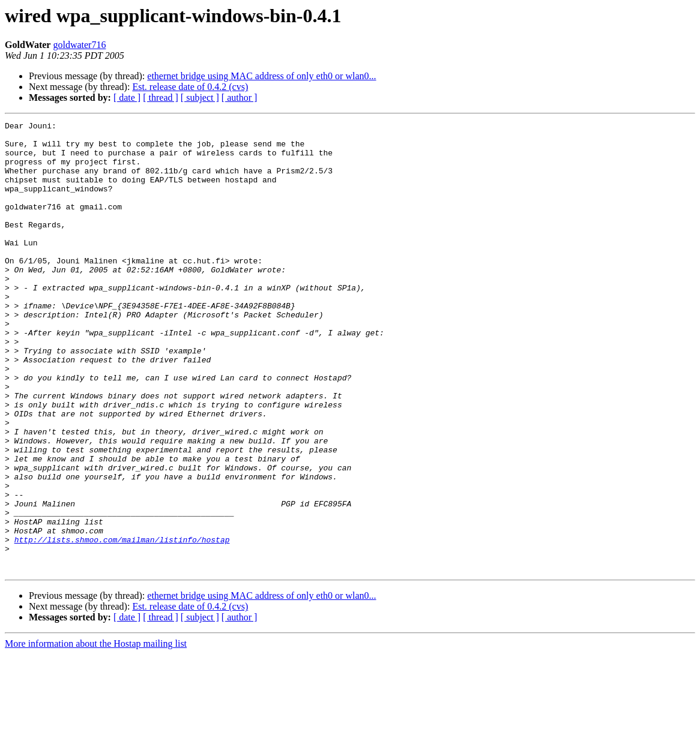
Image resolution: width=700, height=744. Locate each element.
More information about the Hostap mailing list (96, 733)
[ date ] (127, 97)
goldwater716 (79, 45)
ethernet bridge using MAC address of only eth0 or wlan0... (261, 76)
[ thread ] (161, 97)
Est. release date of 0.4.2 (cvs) (190, 87)
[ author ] (240, 97)
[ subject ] (200, 97)
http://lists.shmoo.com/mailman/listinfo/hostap (122, 624)
